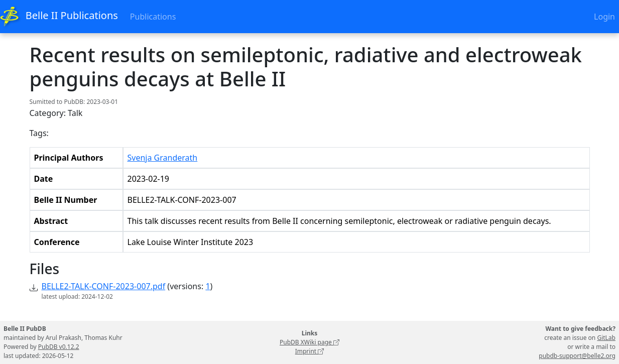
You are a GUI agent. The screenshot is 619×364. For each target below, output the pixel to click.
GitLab (606, 338)
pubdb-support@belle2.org (577, 356)
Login (604, 17)
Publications (153, 17)
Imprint (310, 351)
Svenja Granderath (163, 158)
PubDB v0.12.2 (59, 347)
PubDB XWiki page (309, 342)
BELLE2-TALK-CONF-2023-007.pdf (104, 286)
